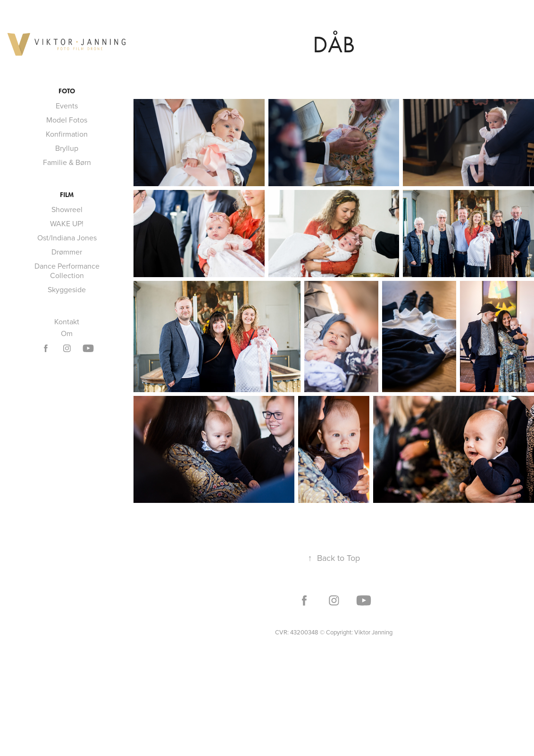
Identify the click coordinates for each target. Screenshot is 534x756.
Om (67, 333)
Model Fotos (67, 120)
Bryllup (67, 148)
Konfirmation (67, 134)
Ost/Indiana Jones (67, 238)
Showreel (67, 209)
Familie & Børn (67, 162)
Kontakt (67, 321)
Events (67, 106)
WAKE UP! (67, 223)
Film (67, 195)
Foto (67, 91)
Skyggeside (67, 289)
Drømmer (67, 252)
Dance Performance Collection (67, 271)
